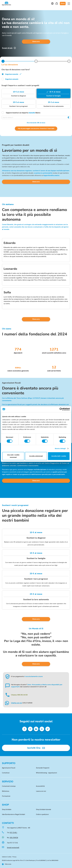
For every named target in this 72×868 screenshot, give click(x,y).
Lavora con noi (41, 791)
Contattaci (6, 773)
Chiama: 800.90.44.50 (19, 695)
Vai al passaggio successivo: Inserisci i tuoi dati (36, 128)
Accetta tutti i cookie (59, 456)
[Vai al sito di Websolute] (7, 864)
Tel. (12, 833)
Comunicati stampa (9, 786)
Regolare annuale (12, 79)
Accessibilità (40, 786)
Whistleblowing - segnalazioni (46, 773)
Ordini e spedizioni (42, 814)
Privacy (14, 857)
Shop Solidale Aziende (44, 809)
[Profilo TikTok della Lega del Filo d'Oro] (48, 729)
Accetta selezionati (36, 456)
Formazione (6, 796)
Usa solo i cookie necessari (13, 456)
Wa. (12, 838)
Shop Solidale (7, 809)
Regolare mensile (12, 74)
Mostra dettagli (60, 448)
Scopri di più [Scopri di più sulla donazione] (9, 48)
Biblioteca (6, 791)
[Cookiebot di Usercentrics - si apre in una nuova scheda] (61, 409)
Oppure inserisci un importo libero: (21, 113)
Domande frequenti (43, 768)
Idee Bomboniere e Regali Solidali (13, 814)
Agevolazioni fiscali (9, 768)
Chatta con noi (16, 703)
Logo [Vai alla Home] (7, 4)
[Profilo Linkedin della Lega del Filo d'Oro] (36, 729)
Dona (63, 3)
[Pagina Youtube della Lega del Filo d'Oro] (42, 729)
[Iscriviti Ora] (36, 748)
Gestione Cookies (7, 857)
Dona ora (36, 42)
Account (52, 3)
